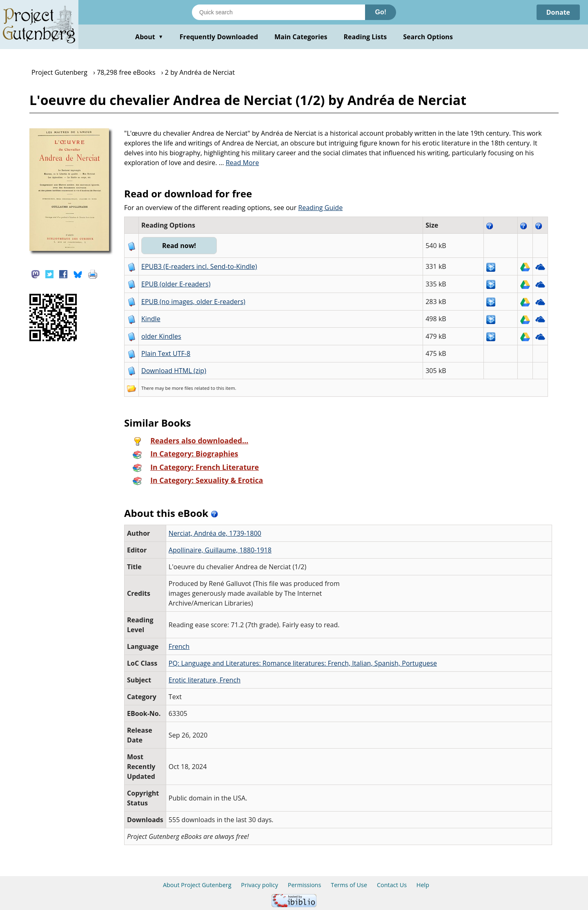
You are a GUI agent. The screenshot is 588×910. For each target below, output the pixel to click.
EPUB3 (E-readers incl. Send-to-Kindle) (199, 266)
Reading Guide (320, 208)
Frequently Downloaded (219, 37)
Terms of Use (349, 885)
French (179, 646)
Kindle (151, 319)
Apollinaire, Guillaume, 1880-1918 (220, 550)
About (149, 37)
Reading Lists (365, 37)
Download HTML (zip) (174, 371)
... (239, 163)
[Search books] (278, 12)
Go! (381, 12)
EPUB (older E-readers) (176, 284)
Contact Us (392, 885)
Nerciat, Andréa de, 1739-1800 (215, 533)
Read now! (179, 246)
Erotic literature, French (205, 680)
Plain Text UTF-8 (166, 353)
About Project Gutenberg (197, 885)
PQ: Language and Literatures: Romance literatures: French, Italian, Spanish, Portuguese (303, 663)
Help (423, 885)
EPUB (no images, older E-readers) (193, 302)
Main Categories (301, 37)
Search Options (428, 37)
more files (183, 388)
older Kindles (161, 336)
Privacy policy (259, 885)
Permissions (305, 885)
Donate (558, 12)
